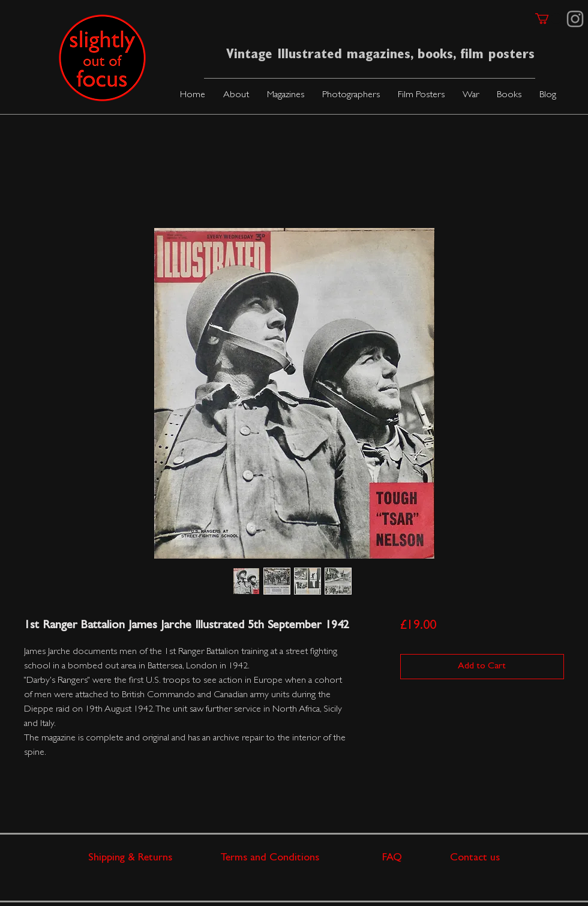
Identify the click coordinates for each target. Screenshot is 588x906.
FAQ (416, 859)
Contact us (475, 859)
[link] (548, 19)
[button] (286, 96)
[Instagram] (575, 19)
